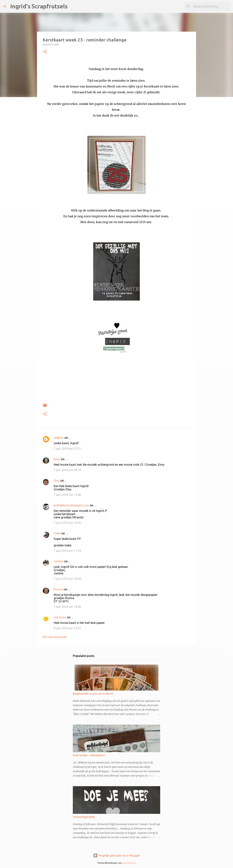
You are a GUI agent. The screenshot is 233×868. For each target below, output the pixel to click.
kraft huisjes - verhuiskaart (89, 755)
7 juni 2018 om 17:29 (67, 551)
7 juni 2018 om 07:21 (67, 449)
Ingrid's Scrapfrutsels (39, 6)
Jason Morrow (129, 863)
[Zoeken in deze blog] (211, 6)
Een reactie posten (55, 637)
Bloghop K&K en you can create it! (93, 694)
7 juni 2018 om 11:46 (67, 495)
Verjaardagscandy (84, 817)
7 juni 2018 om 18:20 (67, 579)
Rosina (58, 589)
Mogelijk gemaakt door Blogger (116, 855)
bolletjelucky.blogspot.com (71, 505)
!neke (57, 533)
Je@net (59, 438)
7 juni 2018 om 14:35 (67, 523)
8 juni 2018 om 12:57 (67, 628)
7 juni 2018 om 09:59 (67, 470)
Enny (57, 459)
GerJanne (60, 617)
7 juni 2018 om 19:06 (67, 607)
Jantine (59, 561)
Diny (57, 481)
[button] (45, 52)
